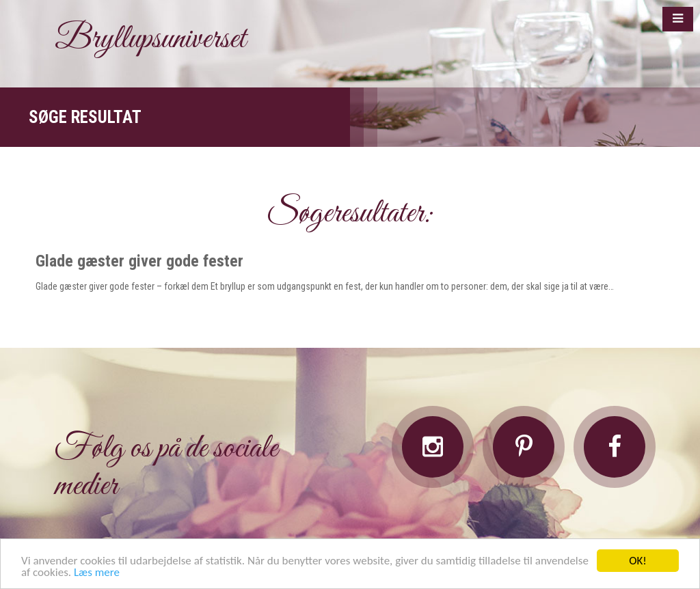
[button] (678, 19)
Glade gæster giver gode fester (139, 261)
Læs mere (97, 573)
